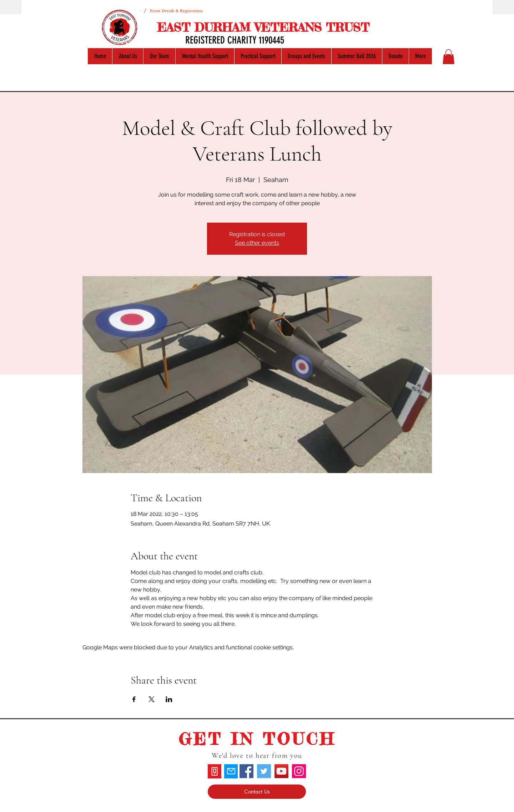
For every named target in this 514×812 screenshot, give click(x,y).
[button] (449, 57)
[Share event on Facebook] (134, 699)
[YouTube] (281, 771)
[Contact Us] (257, 792)
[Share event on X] (152, 699)
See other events (257, 243)
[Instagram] (299, 771)
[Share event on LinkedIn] (169, 699)
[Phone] (215, 771)
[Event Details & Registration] (176, 11)
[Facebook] (246, 771)
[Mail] (231, 771)
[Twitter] (264, 771)
